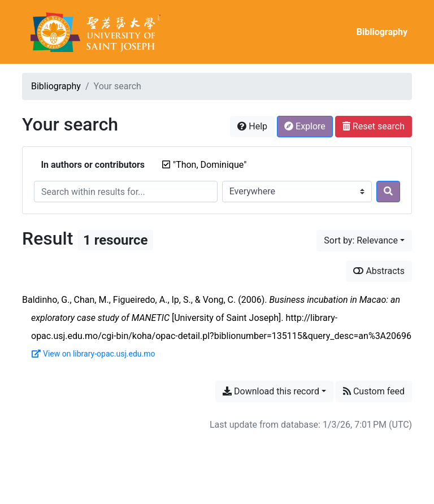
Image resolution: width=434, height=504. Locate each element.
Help (252, 126)
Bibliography (382, 32)
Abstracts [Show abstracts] (379, 271)
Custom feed (374, 391)
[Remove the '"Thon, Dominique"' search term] (210, 165)
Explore (305, 126)
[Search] (388, 192)
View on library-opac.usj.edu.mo (94, 354)
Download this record (271, 391)
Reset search (374, 126)
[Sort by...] (364, 241)
